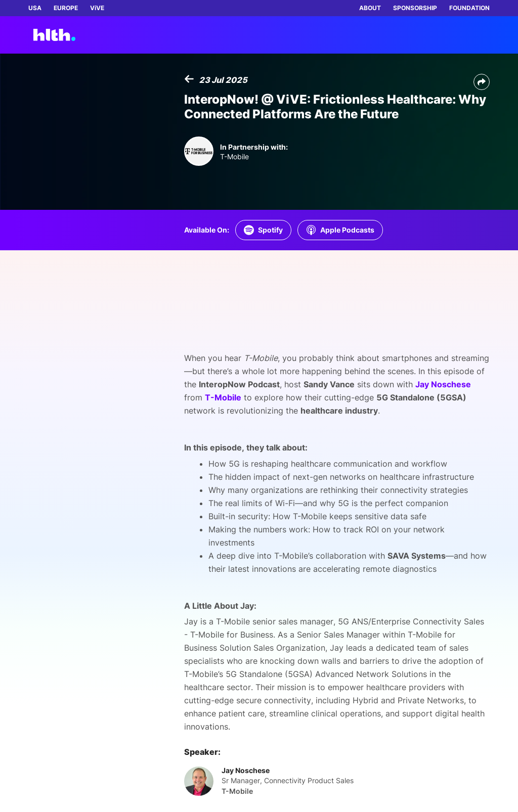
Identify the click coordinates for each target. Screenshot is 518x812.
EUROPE (66, 8)
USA (35, 8)
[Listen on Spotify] (263, 230)
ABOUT (370, 8)
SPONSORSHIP (415, 8)
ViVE (97, 8)
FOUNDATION (469, 8)
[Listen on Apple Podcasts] (340, 230)
